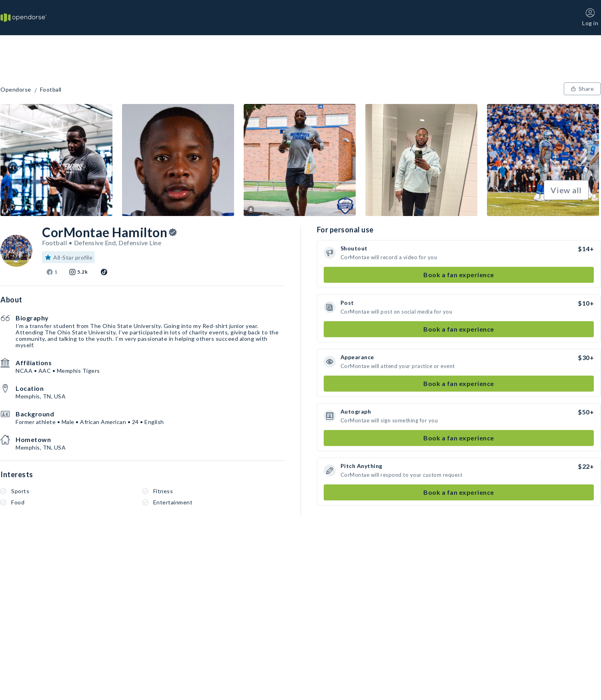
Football (51, 90)
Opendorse (16, 90)
